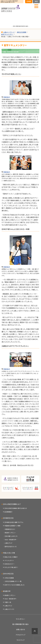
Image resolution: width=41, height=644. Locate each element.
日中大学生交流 (8, 574)
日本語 (29, 1)
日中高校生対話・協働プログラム (14, 522)
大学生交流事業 (9, 578)
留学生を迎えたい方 (11, 547)
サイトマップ (21, 640)
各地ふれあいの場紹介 (11, 557)
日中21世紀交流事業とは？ (12, 504)
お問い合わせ (20, 630)
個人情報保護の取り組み (20, 624)
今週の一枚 (8, 602)
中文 (36, 1)
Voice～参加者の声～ (11, 540)
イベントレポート (9, 561)
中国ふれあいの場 (9, 553)
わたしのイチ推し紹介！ (11, 567)
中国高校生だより (10, 529)
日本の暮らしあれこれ (11, 536)
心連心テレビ (9, 543)
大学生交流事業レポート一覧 (13, 581)
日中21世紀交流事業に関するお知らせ (16, 508)
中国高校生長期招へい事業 (12, 526)
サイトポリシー (20, 619)
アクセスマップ (20, 635)
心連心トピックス (9, 609)
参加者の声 (7, 591)
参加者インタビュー (10, 533)
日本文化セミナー (10, 564)
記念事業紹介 (8, 512)
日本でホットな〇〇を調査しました (14, 585)
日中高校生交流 (8, 518)
